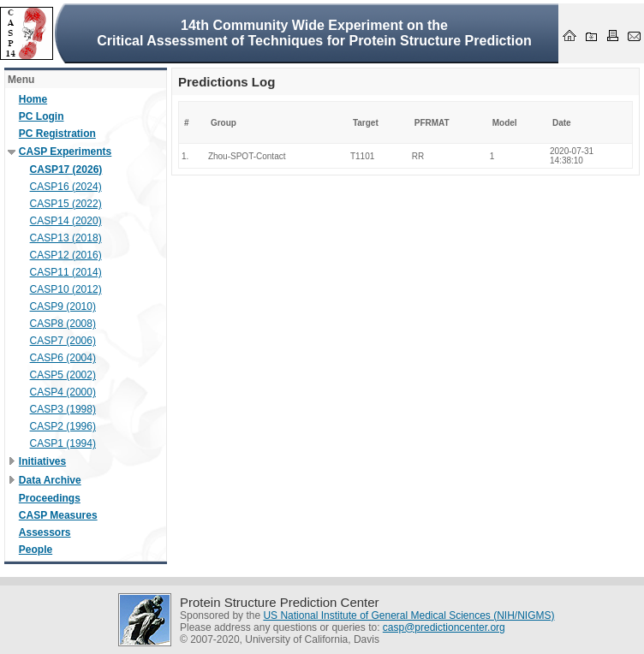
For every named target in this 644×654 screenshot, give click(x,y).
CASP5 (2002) (63, 375)
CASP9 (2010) (63, 306)
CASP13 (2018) (66, 238)
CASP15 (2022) (66, 204)
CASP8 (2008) (63, 324)
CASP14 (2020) (66, 221)
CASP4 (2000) (63, 392)
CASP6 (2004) (63, 358)
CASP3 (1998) (63, 409)
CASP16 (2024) (66, 187)
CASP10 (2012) (66, 289)
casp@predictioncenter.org (444, 627)
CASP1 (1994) (63, 443)
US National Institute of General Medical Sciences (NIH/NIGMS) (408, 615)
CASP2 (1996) (63, 426)
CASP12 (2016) (66, 255)
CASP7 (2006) (63, 341)
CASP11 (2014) (66, 272)
